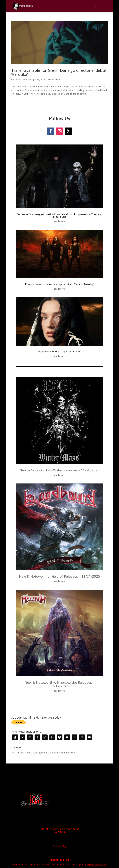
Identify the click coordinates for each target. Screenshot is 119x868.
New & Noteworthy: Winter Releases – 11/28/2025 (60, 470)
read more (59, 221)
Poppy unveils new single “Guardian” (59, 351)
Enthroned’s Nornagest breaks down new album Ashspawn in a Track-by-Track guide (60, 215)
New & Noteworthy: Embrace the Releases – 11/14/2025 (60, 684)
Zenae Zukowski (22, 80)
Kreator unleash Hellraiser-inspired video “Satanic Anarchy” (60, 284)
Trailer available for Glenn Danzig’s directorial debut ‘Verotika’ (59, 72)
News (51, 80)
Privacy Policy (59, 846)
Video (58, 80)
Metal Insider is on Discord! (25, 753)
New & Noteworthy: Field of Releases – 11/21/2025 (60, 576)
